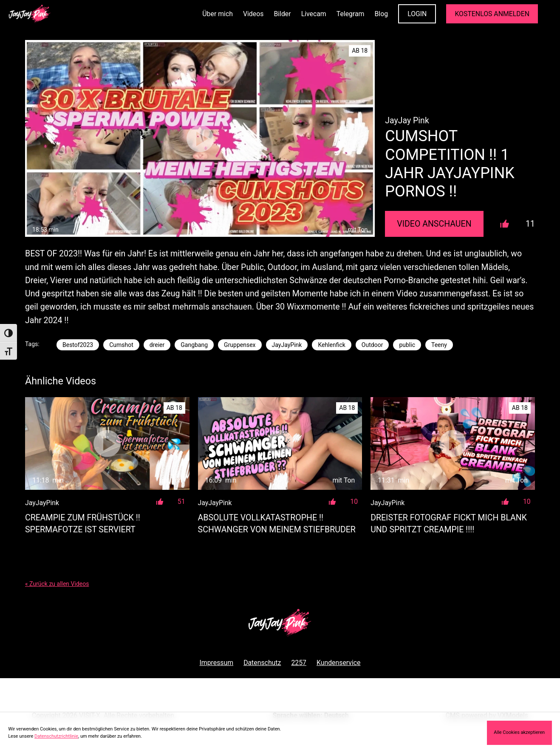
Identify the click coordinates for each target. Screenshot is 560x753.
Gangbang (194, 345)
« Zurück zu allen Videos (57, 584)
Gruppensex (240, 345)
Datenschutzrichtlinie (56, 736)
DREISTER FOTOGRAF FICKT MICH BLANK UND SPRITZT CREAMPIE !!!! (449, 523)
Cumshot (121, 345)
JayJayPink (287, 345)
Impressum (216, 663)
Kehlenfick (331, 345)
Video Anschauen (434, 224)
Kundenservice (339, 663)
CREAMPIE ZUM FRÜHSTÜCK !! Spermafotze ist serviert (83, 523)
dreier (157, 345)
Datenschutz (262, 663)
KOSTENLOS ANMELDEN (492, 14)
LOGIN (417, 14)
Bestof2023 (78, 345)
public (407, 345)
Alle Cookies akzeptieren (519, 732)
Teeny (439, 345)
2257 (299, 663)
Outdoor (372, 345)
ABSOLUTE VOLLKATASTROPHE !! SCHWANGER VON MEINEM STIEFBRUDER (277, 523)
